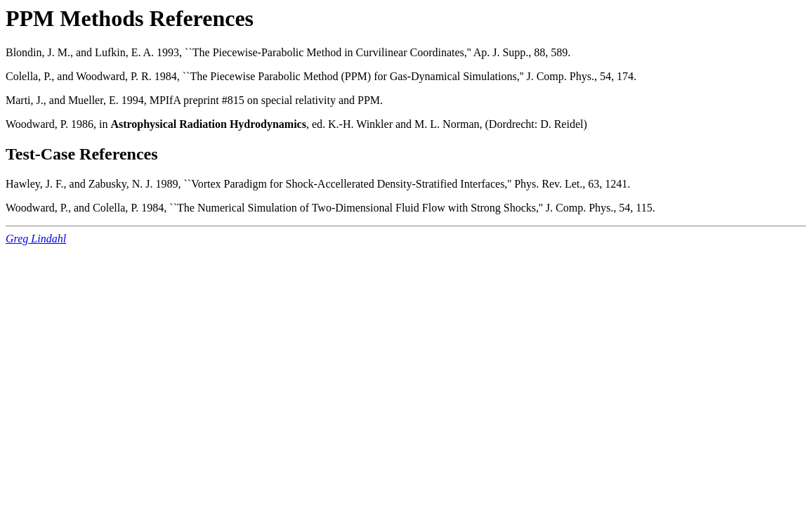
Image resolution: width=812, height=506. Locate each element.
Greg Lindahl (36, 239)
